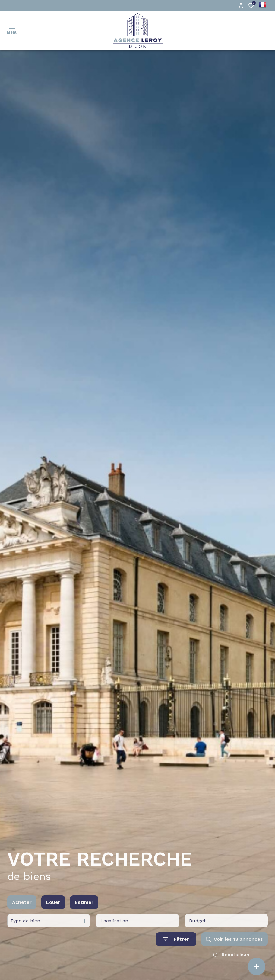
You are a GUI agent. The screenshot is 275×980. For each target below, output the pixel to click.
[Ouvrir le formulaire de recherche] (176, 947)
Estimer (84, 910)
